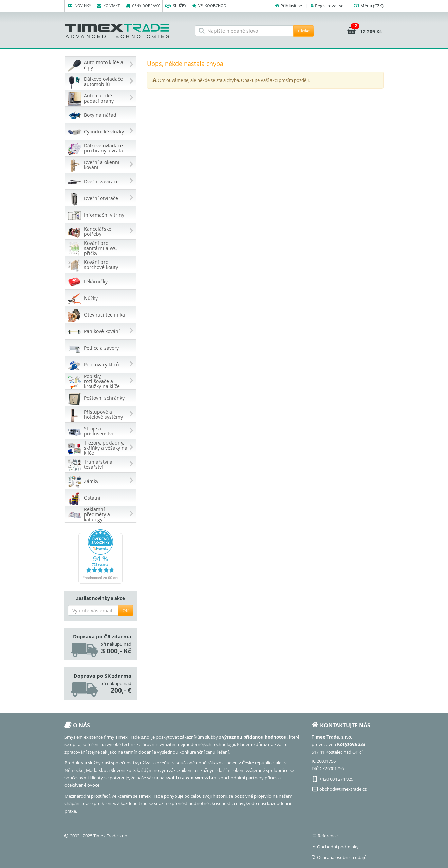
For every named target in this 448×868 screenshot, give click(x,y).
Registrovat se (329, 6)
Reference (325, 836)
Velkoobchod (209, 6)
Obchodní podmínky (335, 847)
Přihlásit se (291, 6)
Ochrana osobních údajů (339, 857)
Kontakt (108, 6)
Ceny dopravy (143, 6)
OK (126, 610)
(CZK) (372, 6)
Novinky (79, 6)
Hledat (304, 31)
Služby (176, 6)
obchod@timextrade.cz (343, 789)
